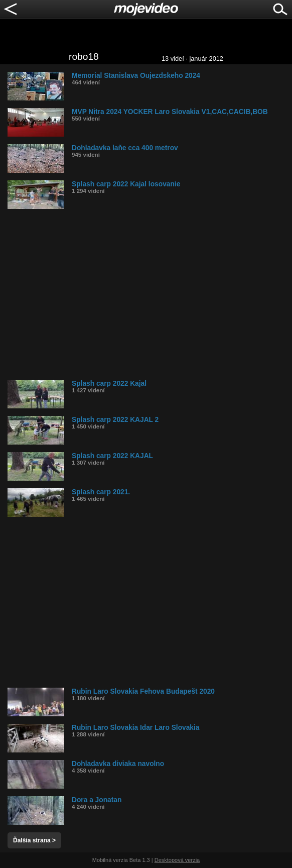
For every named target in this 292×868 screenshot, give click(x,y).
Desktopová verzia (177, 860)
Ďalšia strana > (34, 840)
